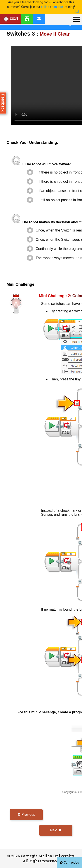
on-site (58, 7)
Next (56, 830)
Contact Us (69, 863)
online (45, 7)
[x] (77, 11)
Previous (26, 815)
